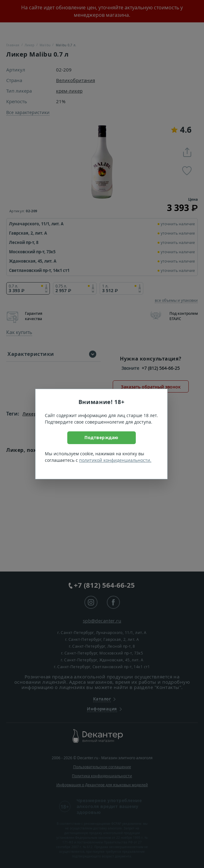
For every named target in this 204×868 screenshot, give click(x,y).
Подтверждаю (101, 437)
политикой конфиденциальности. (115, 460)
